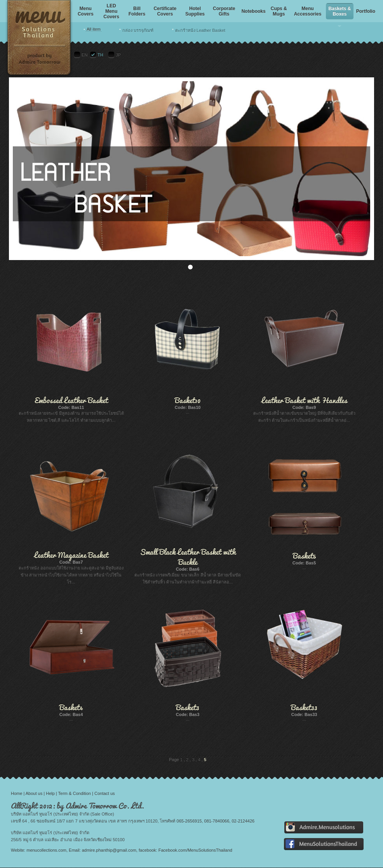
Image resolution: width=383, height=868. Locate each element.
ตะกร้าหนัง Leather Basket (200, 30)
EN (84, 55)
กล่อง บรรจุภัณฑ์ (138, 30)
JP (118, 55)
